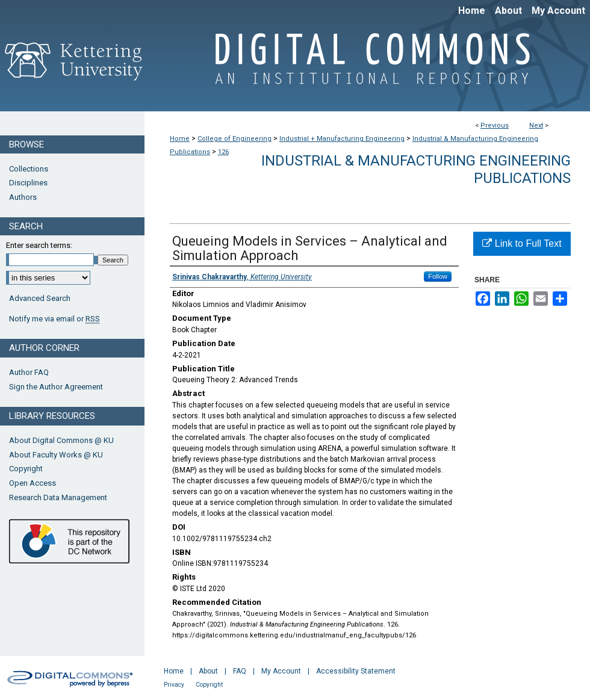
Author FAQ (29, 372)
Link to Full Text (522, 243)
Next (536, 125)
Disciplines (28, 183)
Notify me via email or (54, 319)
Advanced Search (40, 298)
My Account (281, 671)
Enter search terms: (39, 245)
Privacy (174, 685)
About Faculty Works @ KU (56, 455)
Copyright (26, 469)
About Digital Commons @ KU (61, 440)
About (208, 671)
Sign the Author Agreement (56, 387)
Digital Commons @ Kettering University (367, 65)
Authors (23, 197)
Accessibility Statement (356, 671)
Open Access (33, 483)
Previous (495, 125)
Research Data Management (58, 497)
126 (223, 152)
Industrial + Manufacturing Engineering (342, 139)
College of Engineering (234, 139)
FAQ (240, 671)
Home (180, 139)
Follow (438, 276)
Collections (29, 169)
